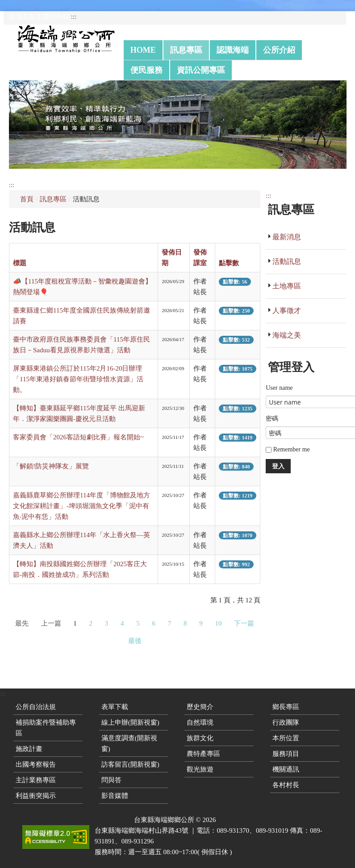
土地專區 (287, 286)
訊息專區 (186, 50)
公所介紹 (279, 50)
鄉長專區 (286, 707)
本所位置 (286, 738)
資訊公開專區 (201, 70)
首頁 (27, 199)
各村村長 (286, 785)
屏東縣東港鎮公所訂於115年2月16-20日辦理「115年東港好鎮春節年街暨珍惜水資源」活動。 (78, 379)
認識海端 (233, 50)
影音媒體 (115, 796)
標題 (20, 263)
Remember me (288, 449)
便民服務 (146, 70)
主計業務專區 (36, 780)
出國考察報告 (36, 764)
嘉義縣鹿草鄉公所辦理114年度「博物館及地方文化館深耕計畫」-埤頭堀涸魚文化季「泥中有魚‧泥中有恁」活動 (81, 506)
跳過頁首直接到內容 (39, 17)
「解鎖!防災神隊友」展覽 (51, 466)
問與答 (111, 780)
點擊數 (229, 263)
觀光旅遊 (200, 769)
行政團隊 (286, 722)
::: (74, 17)
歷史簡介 (200, 707)
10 (219, 623)
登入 (278, 466)
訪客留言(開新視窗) (130, 764)
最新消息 (287, 237)
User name (279, 388)
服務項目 (286, 754)
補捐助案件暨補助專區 (46, 728)
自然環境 (200, 722)
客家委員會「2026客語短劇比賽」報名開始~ (78, 437)
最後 (135, 641)
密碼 (272, 419)
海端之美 (287, 335)
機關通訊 (286, 769)
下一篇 (244, 623)
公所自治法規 (36, 707)
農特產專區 (203, 754)
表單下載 (115, 707)
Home (143, 50)
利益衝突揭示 (36, 796)
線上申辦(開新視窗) (130, 722)
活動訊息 (287, 261)
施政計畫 (29, 749)
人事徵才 (287, 311)
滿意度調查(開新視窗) (129, 743)
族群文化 (200, 738)
